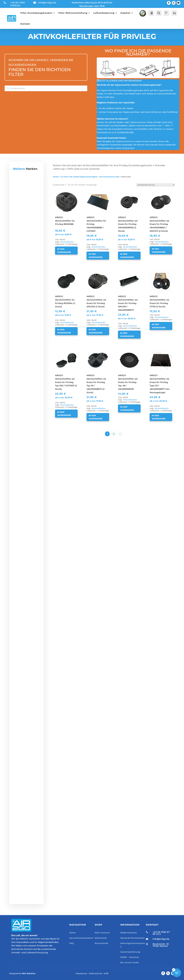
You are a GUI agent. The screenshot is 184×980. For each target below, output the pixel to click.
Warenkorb (101, 938)
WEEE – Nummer (130, 957)
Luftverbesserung (104, 13)
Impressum (82, 973)
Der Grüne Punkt (130, 962)
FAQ (72, 943)
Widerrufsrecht (129, 933)
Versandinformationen (133, 938)
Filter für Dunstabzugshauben (79, 177)
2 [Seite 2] (114, 434)
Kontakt (25, 24)
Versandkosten (67, 242)
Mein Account (102, 933)
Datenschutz (96, 973)
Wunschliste (102, 943)
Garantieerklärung (130, 952)
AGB (106, 973)
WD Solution (29, 973)
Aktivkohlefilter (109, 177)
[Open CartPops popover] (177, 973)
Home (73, 933)
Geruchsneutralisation (81, 938)
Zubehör (125, 13)
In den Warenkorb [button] (64, 251)
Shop (56, 177)
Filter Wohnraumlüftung (73, 13)
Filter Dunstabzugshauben (36, 13)
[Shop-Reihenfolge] (155, 185)
